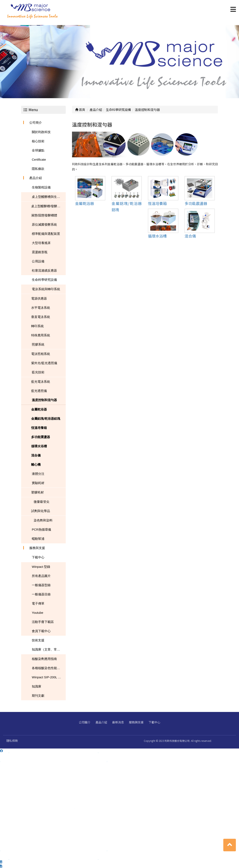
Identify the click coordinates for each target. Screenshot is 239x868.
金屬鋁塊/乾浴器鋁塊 (46, 419)
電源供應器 (39, 298)
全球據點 (38, 150)
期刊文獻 (38, 696)
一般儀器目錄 (41, 594)
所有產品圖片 (41, 576)
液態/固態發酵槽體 (44, 215)
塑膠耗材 (37, 492)
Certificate (39, 159)
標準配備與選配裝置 (46, 234)
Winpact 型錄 (41, 567)
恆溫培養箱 (39, 428)
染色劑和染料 (43, 520)
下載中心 (38, 557)
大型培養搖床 (41, 243)
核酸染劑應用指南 (44, 659)
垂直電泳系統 (41, 317)
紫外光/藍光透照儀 (44, 363)
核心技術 (38, 141)
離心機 (36, 465)
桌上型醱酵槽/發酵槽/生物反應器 (48, 206)
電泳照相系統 (41, 354)
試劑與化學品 (41, 511)
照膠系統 (38, 344)
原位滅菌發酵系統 (44, 224)
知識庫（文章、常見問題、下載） (49, 649)
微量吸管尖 (42, 502)
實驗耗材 (38, 483)
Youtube (38, 613)
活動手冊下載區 (43, 622)
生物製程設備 (41, 187)
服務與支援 (37, 548)
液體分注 (38, 474)
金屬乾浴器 (39, 409)
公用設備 (38, 261)
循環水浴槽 (39, 446)
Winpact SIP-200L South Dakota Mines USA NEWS (49, 677)
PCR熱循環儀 (41, 529)
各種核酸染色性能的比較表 (49, 668)
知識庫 (37, 686)
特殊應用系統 (41, 335)
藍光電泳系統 (41, 382)
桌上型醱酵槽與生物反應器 (49, 197)
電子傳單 (38, 603)
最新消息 (118, 722)
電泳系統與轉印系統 (46, 289)
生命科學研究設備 (44, 280)
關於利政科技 (41, 132)
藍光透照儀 (39, 391)
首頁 (80, 110)
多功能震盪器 (41, 437)
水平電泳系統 (41, 308)
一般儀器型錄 (41, 585)
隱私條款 (38, 169)
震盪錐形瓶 (40, 252)
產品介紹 (36, 178)
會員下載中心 (41, 631)
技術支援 (38, 640)
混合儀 (36, 455)
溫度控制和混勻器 (44, 400)
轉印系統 (37, 326)
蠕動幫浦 (38, 539)
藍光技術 (38, 372)
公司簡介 (36, 123)
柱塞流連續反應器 (44, 270)
